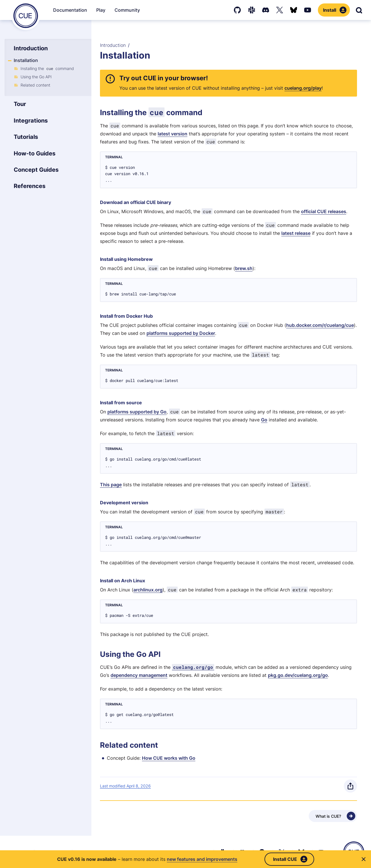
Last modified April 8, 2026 (125, 786)
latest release (296, 233)
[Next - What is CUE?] (333, 816)
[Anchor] (118, 78)
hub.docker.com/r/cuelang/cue (320, 325)
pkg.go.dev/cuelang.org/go (298, 675)
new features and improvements (202, 859)
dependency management (139, 675)
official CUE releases (324, 211)
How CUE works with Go (169, 758)
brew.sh (244, 268)
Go (264, 420)
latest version (173, 134)
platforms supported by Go (137, 412)
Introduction (113, 45)
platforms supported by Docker (181, 333)
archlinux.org (148, 590)
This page (111, 485)
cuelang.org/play (303, 88)
